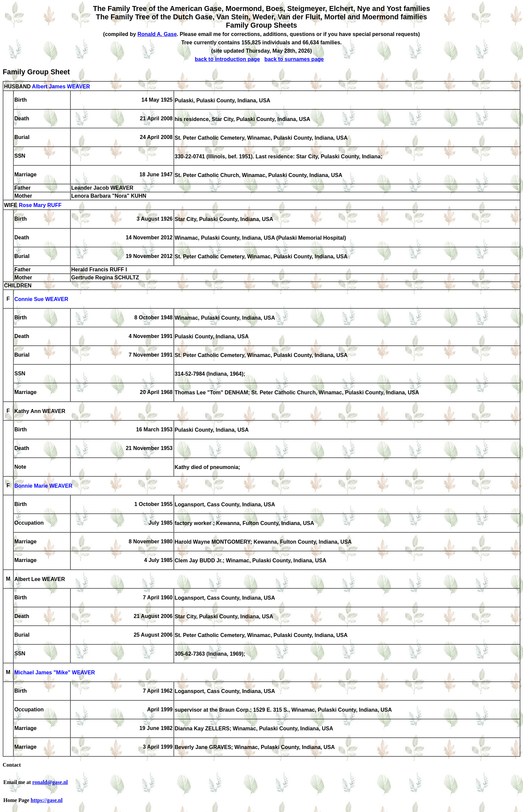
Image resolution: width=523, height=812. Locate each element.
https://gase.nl (47, 800)
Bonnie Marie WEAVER (43, 486)
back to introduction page (227, 59)
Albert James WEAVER (61, 86)
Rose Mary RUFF (40, 205)
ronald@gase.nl (50, 782)
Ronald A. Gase (157, 34)
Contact (12, 765)
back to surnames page (294, 59)
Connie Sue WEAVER (41, 299)
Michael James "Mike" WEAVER (55, 673)
